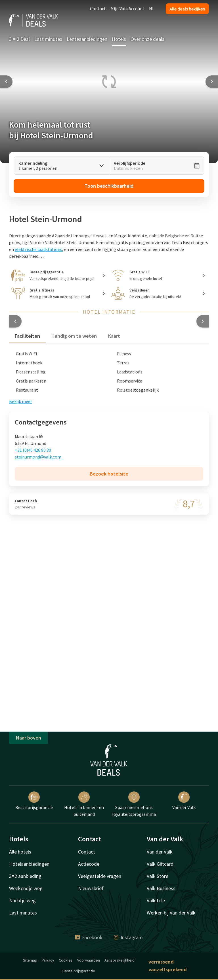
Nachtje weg (22, 900)
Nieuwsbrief (91, 888)
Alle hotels (20, 852)
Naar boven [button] (29, 738)
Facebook (89, 937)
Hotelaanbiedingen (29, 864)
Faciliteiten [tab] (27, 336)
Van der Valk (184, 801)
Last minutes (48, 39)
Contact (98, 9)
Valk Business (161, 888)
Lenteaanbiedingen (87, 39)
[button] (15, 321)
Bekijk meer (21, 401)
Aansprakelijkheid (120, 960)
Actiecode (89, 864)
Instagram (128, 937)
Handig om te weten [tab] (74, 336)
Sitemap (30, 960)
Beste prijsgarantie (34, 801)
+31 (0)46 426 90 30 (33, 450)
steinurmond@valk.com (38, 457)
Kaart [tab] (114, 336)
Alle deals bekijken (187, 9)
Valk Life (156, 900)
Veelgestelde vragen (100, 876)
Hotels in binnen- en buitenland (84, 804)
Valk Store (158, 876)
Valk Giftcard (160, 864)
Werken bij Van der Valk (171, 913)
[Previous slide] (6, 82)
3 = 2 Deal (19, 39)
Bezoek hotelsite (109, 474)
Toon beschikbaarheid (109, 186)
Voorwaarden (89, 960)
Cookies (66, 960)
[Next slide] (212, 82)
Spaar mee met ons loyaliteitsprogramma (134, 804)
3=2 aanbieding (25, 876)
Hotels (119, 39)
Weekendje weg (26, 888)
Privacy (48, 960)
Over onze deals (147, 39)
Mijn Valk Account (127, 9)
